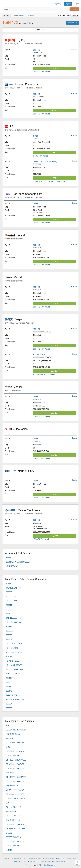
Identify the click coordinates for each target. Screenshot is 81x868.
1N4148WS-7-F (12, 786)
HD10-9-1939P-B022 (14, 622)
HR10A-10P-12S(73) (14, 665)
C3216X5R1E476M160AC (16, 743)
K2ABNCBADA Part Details (44, 374)
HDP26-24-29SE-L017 (15, 700)
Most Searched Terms (34, 859)
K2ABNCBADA (39, 355)
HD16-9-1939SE (12, 601)
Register (68, 4)
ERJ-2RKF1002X (13, 820)
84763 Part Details (41, 156)
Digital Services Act (20, 862)
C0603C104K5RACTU (15, 781)
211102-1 (10, 639)
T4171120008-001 (13, 618)
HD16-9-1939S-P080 (14, 670)
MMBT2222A (11, 811)
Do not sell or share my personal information (41, 862)
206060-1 (10, 609)
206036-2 (10, 657)
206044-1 (10, 605)
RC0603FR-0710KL (14, 807)
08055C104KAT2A (13, 816)
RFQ (55, 153)
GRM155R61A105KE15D (16, 829)
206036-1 (10, 708)
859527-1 (10, 704)
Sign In (77, 4)
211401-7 (10, 678)
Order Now (55, 111)
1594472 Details (73, 23)
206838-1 (10, 635)
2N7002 (9, 833)
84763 (36, 136)
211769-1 (10, 687)
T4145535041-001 (13, 674)
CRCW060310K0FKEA (15, 751)
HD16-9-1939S (12, 648)
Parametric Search (48, 859)
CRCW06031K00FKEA (15, 824)
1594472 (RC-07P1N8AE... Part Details (49, 181)
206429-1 (10, 584)
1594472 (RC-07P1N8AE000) (45, 162)
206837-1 (10, 592)
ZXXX (8, 747)
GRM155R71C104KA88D (16, 777)
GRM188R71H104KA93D (16, 760)
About (24, 859)
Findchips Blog (56, 4)
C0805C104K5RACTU (15, 768)
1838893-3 (10, 631)
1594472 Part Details (42, 72)
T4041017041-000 (13, 588)
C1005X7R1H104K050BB (16, 730)
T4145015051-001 (13, 695)
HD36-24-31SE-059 (14, 644)
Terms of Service (71, 859)
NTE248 (9, 726)
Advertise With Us (61, 862)
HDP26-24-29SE (13, 661)
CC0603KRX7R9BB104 (15, 799)
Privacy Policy (60, 859)
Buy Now (55, 68)
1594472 (37, 50)
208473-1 (10, 691)
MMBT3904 (11, 738)
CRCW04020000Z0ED (15, 794)
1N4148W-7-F (11, 773)
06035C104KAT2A (13, 837)
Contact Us (17, 859)
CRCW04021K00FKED (15, 764)
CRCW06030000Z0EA (15, 790)
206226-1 (10, 627)
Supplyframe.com (49, 865)
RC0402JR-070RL (13, 756)
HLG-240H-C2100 (13, 734)
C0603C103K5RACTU (15, 842)
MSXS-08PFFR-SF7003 (16, 652)
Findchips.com (3, 4)
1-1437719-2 (11, 597)
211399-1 (10, 614)
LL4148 (9, 850)
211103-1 (10, 682)
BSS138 (9, 803)
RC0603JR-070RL (13, 846)
